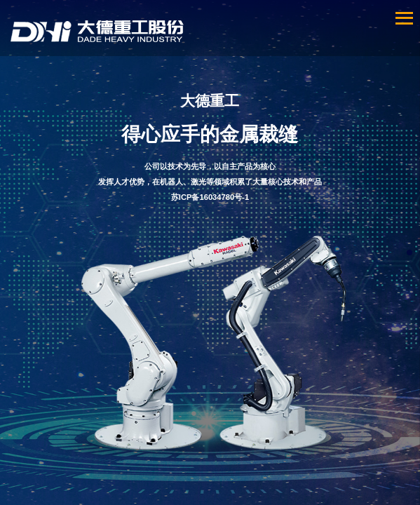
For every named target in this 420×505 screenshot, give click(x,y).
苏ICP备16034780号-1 (210, 197)
